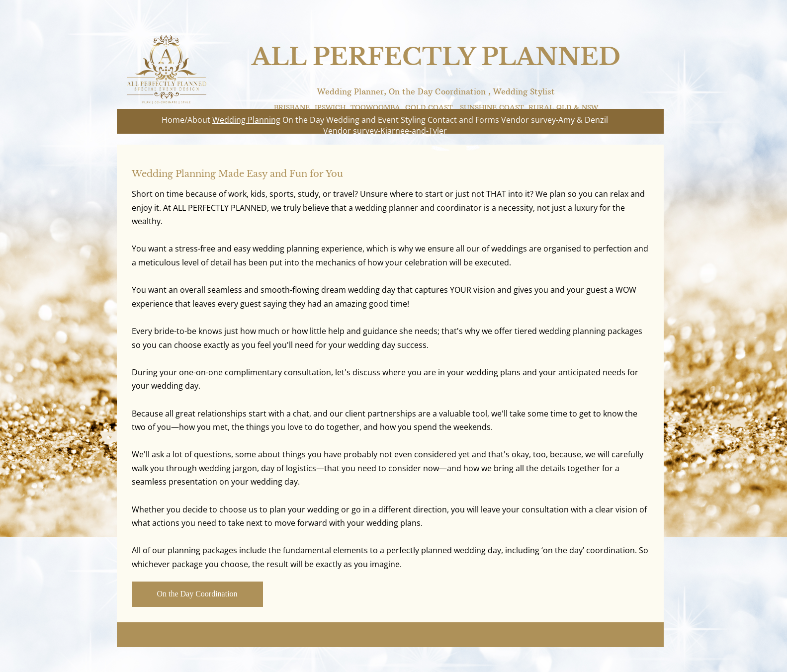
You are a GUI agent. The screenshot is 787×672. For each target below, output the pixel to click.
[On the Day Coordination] (197, 594)
